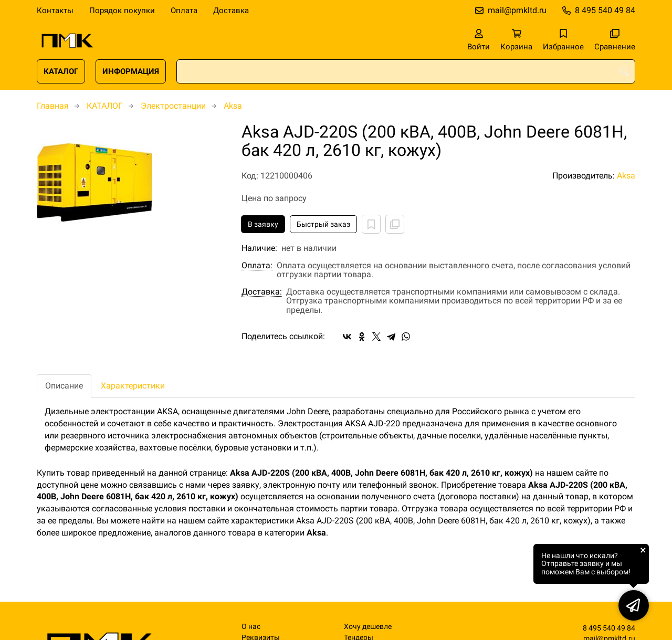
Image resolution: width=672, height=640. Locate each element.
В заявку (263, 224)
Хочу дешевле (368, 627)
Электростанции (173, 106)
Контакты (55, 11)
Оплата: (257, 266)
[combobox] (406, 71)
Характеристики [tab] (133, 386)
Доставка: (262, 292)
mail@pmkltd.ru (517, 10)
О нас (251, 627)
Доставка (231, 11)
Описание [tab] (64, 386)
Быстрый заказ (323, 224)
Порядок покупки (122, 11)
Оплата (184, 11)
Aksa (233, 106)
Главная (53, 106)
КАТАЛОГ (61, 71)
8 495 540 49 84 (605, 10)
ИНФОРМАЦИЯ (131, 71)
